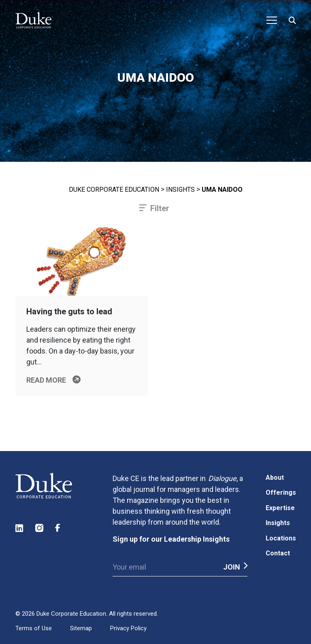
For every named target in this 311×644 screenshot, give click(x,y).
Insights (180, 190)
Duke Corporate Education (114, 190)
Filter (160, 208)
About (275, 478)
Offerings (281, 493)
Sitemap (81, 628)
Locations (281, 538)
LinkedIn (20, 528)
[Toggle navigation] (272, 20)
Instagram (40, 528)
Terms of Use (34, 628)
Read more (46, 380)
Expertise (280, 508)
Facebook (60, 528)
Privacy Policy (128, 628)
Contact (278, 553)
